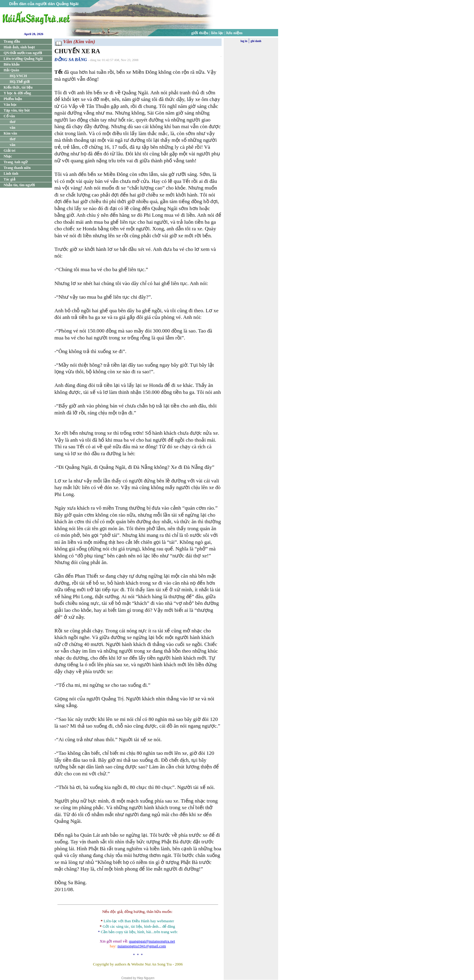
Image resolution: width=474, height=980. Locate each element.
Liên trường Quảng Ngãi (23, 59)
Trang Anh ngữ (16, 162)
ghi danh (256, 41)
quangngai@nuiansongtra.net (152, 941)
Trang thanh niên (17, 168)
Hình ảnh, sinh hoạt (19, 47)
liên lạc (218, 33)
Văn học (10, 105)
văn (13, 128)
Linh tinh (11, 174)
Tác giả (10, 179)
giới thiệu (200, 33)
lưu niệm (235, 33)
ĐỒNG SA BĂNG (71, 60)
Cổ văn (9, 116)
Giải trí (10, 151)
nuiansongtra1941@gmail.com (142, 946)
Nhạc (8, 156)
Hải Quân (11, 70)
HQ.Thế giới (20, 82)
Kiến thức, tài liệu (18, 87)
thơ (12, 122)
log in (244, 41)
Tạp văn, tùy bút (17, 110)
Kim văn (10, 133)
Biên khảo (12, 64)
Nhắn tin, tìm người (19, 185)
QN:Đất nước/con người (23, 53)
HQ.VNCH (18, 76)
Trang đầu (12, 41)
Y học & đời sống (17, 93)
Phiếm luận (13, 99)
